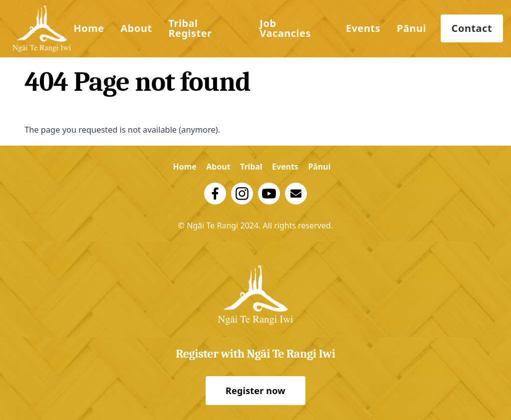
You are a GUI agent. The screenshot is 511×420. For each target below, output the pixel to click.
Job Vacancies (285, 28)
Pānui (411, 28)
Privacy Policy (256, 237)
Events (363, 28)
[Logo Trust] (42, 29)
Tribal (251, 167)
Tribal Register (190, 28)
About (136, 28)
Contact (472, 28)
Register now (255, 391)
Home (89, 28)
